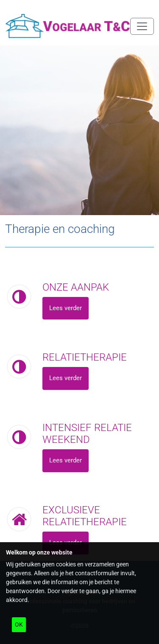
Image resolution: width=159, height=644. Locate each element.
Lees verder (66, 308)
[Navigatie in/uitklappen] (142, 26)
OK (19, 624)
